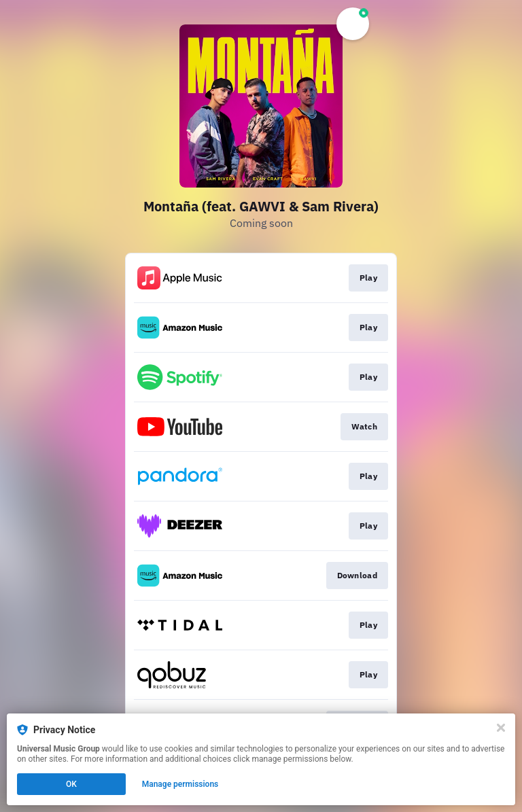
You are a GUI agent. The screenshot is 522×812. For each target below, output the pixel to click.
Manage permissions (180, 784)
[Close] (501, 728)
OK (71, 784)
